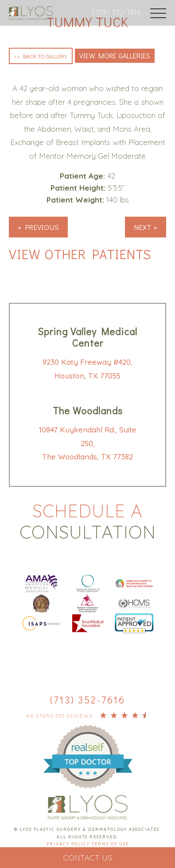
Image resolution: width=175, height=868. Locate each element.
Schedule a (87, 521)
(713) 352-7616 (117, 12)
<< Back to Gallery (41, 56)
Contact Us (87, 858)
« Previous (38, 227)
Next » (146, 227)
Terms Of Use (110, 844)
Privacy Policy (69, 844)
